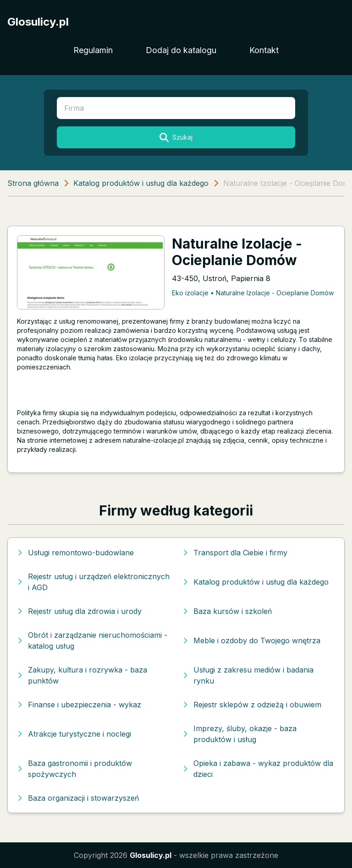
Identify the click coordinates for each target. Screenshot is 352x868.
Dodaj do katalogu (181, 50)
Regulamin (93, 50)
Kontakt (264, 50)
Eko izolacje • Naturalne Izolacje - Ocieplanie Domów (253, 293)
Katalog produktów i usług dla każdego (141, 183)
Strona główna (33, 183)
